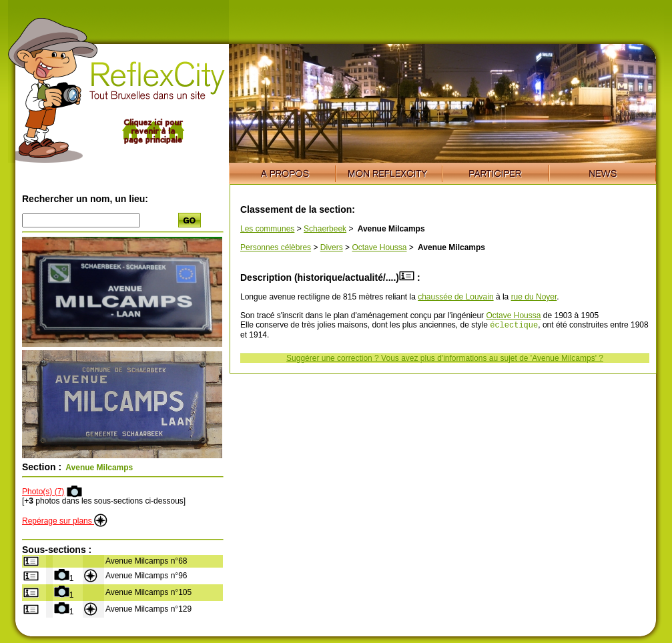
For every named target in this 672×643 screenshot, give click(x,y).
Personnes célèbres (276, 247)
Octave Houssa (379, 247)
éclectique (514, 326)
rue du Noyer (534, 297)
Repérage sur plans (65, 521)
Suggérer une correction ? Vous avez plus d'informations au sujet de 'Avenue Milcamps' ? (445, 360)
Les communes (267, 229)
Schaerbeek (325, 229)
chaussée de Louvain (455, 297)
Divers (332, 247)
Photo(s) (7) (43, 492)
